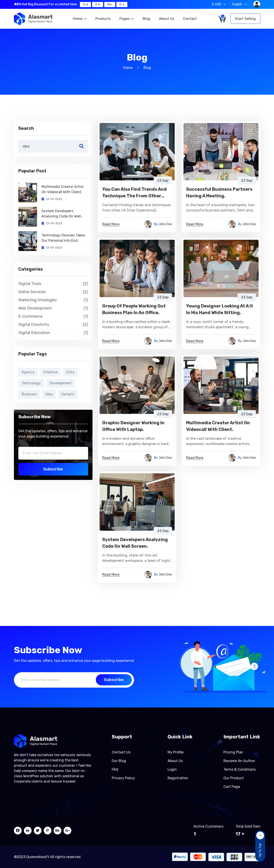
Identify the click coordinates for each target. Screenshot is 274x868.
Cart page (232, 787)
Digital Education (53, 333)
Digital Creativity (53, 325)
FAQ (115, 769)
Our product (234, 778)
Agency (28, 372)
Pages (127, 19)
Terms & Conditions (240, 769)
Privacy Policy (123, 778)
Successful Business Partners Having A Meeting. (219, 192)
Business (29, 394)
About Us (167, 19)
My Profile (176, 752)
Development (61, 383)
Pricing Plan (233, 752)
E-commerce (53, 316)
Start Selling (245, 19)
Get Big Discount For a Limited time (45, 4)
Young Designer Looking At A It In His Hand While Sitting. (220, 309)
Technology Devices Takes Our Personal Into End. (63, 238)
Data (70, 372)
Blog (146, 19)
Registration (178, 778)
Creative (50, 372)
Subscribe (53, 469)
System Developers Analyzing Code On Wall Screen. (61, 214)
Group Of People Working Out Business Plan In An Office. (134, 309)
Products (103, 19)
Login (172, 769)
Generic (68, 394)
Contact (190, 19)
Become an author (239, 761)
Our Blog (119, 761)
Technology (31, 383)
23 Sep (163, 180)
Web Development (53, 308)
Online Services (53, 292)
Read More (111, 224)
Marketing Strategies (53, 300)
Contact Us (121, 752)
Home (80, 19)
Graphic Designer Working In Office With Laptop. (133, 426)
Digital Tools (53, 284)
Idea (49, 394)
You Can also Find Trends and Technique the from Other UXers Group (134, 193)
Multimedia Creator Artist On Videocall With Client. (63, 189)
